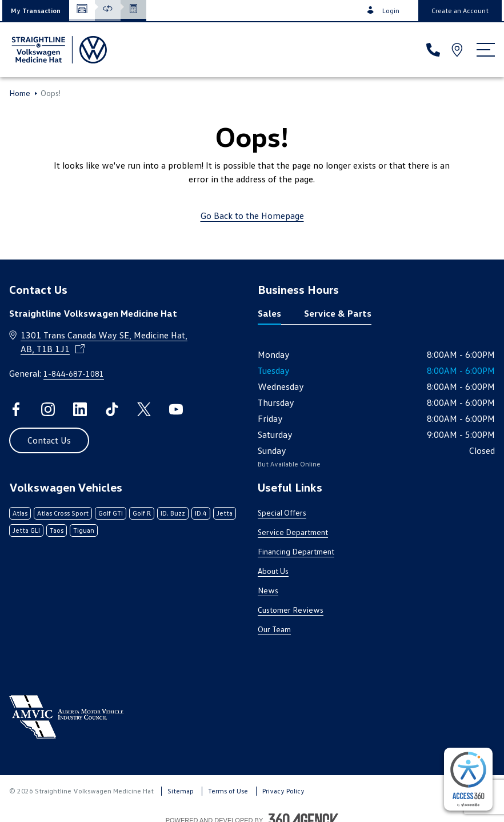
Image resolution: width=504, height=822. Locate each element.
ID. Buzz (173, 513)
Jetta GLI (26, 530)
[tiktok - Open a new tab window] (112, 409)
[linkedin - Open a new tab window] (80, 409)
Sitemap (181, 791)
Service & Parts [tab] (338, 313)
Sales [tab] (269, 313)
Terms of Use (228, 791)
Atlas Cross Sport (63, 513)
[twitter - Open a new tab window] (144, 409)
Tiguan (84, 530)
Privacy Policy (283, 791)
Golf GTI (111, 513)
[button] (36, 11)
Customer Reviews (291, 610)
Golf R (142, 513)
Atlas (20, 513)
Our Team (274, 629)
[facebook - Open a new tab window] (16, 409)
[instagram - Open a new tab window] (48, 409)
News (268, 590)
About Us (273, 571)
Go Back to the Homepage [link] (252, 216)
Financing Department (296, 551)
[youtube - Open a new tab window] (176, 409)
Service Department (293, 532)
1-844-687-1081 (74, 374)
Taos (57, 530)
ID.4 (201, 513)
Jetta (225, 513)
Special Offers (282, 512)
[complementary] (468, 779)
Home (20, 93)
